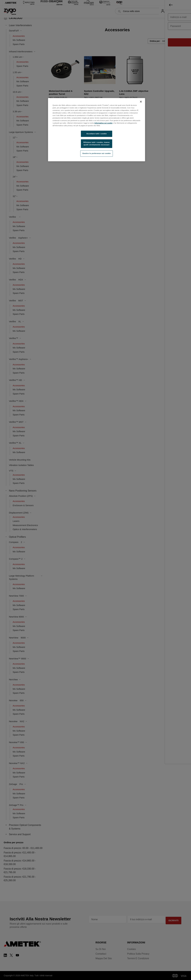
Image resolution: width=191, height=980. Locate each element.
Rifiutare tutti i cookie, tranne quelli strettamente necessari (97, 144)
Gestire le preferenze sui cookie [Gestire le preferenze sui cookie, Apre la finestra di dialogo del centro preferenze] (97, 153)
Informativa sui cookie (103, 123)
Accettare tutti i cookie (97, 134)
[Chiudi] (141, 102)
